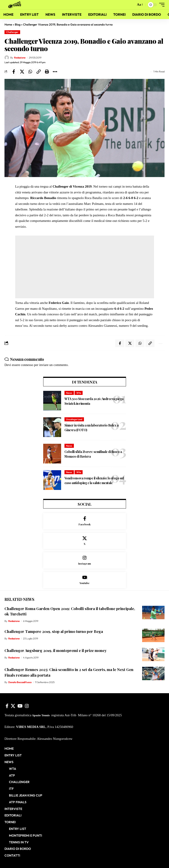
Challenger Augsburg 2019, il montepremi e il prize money (56, 650)
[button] (132, 5)
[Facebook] (85, 521)
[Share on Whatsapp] (30, 72)
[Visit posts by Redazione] (7, 58)
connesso (27, 365)
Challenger (12, 32)
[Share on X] (22, 72)
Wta (79, 393)
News (69, 393)
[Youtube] (85, 580)
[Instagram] (85, 560)
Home (8, 24)
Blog (18, 24)
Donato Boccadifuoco (20, 682)
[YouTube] (20, 706)
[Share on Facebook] (14, 72)
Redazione (20, 58)
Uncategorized (74, 419)
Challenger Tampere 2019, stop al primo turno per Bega (54, 631)
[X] (85, 541)
